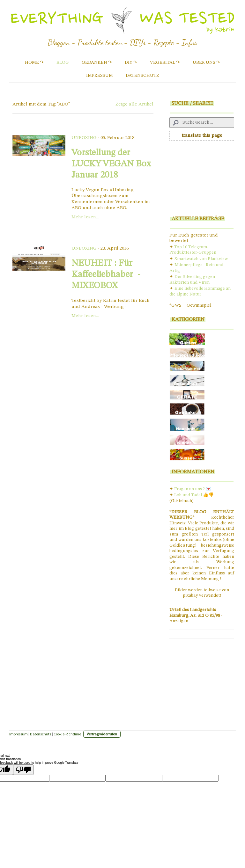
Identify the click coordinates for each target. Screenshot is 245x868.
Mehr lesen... (85, 217)
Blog (63, 62)
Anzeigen (179, 621)
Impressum (100, 76)
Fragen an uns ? (189, 489)
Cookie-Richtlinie (67, 734)
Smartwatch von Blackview (201, 259)
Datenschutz (142, 76)
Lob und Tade (187, 495)
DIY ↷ (131, 62)
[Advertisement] (202, 180)
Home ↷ (34, 62)
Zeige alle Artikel (134, 104)
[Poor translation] (23, 770)
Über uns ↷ (206, 62)
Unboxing (84, 138)
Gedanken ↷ (97, 62)
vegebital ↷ (165, 62)
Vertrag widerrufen (102, 734)
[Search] (202, 123)
